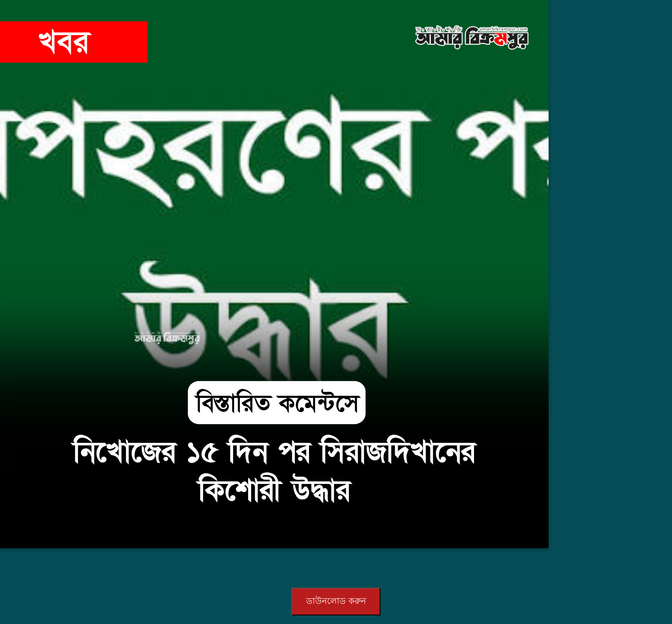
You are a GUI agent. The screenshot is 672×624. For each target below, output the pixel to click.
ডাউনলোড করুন (336, 601)
